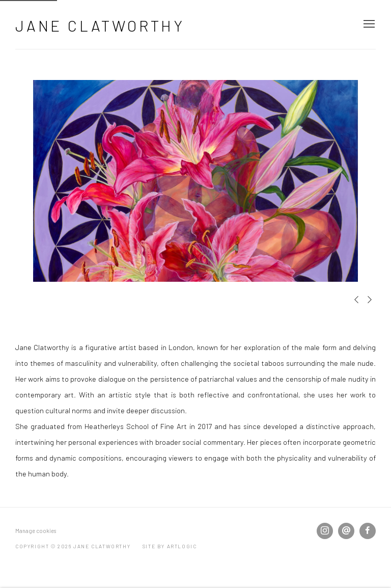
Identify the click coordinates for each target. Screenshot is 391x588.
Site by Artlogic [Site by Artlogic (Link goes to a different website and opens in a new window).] (170, 546)
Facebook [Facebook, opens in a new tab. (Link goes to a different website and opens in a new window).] (368, 531)
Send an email (346, 531)
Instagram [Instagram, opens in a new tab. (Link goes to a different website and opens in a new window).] (325, 531)
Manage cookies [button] (36, 531)
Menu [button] (368, 24)
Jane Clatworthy (100, 25)
